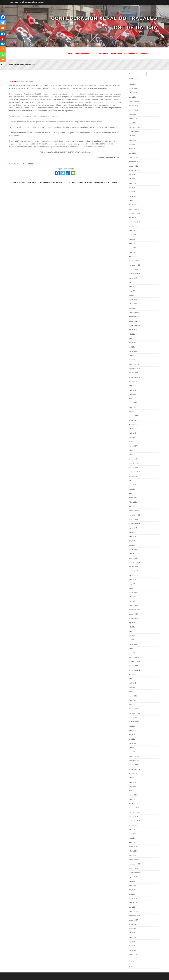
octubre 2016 (133, 468)
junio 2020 (132, 287)
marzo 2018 (133, 403)
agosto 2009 (133, 825)
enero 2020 (133, 308)
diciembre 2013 (134, 605)
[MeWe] (3, 44)
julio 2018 (132, 386)
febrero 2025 (133, 93)
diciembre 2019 (134, 313)
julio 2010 (132, 778)
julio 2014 (132, 575)
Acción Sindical (102, 54)
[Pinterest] (3, 38)
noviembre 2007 (134, 916)
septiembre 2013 (135, 618)
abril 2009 (132, 842)
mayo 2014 (133, 584)
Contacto (144, 54)
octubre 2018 (133, 373)
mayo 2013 (133, 636)
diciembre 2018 (134, 364)
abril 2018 (132, 399)
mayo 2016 (133, 489)
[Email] (73, 173)
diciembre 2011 (134, 709)
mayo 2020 (133, 291)
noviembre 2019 (134, 317)
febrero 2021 (133, 252)
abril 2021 (132, 244)
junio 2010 (132, 782)
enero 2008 (133, 907)
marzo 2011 (133, 743)
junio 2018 (132, 390)
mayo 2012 (133, 687)
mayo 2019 (133, 343)
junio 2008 (132, 886)
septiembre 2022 (135, 170)
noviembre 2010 (134, 761)
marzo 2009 (133, 847)
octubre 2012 (133, 666)
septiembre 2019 (135, 325)
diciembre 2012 (134, 657)
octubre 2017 (133, 416)
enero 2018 (133, 412)
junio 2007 (132, 937)
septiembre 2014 (135, 571)
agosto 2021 (133, 226)
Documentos (131, 54)
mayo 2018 (133, 394)
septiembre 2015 (135, 524)
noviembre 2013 (134, 610)
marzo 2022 (133, 196)
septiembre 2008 (135, 873)
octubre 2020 (133, 269)
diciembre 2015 (134, 511)
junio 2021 (132, 235)
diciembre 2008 (134, 860)
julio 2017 (132, 429)
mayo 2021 (133, 239)
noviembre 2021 (134, 213)
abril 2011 (132, 739)
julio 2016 (132, 481)
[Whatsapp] (3, 54)
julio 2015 (132, 532)
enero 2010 (133, 804)
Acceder (132, 966)
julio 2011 (132, 726)
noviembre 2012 (134, 662)
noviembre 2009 (134, 812)
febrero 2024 (133, 119)
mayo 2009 (133, 838)
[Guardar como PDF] (17, 163)
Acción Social (116, 54)
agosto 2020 (133, 278)
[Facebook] (58, 173)
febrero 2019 (133, 356)
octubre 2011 (133, 718)
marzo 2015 (133, 550)
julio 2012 (132, 679)
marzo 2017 (133, 446)
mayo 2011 (133, 735)
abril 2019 (132, 347)
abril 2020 (132, 295)
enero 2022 (133, 205)
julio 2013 (132, 627)
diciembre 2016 (134, 459)
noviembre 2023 (134, 127)
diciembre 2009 (134, 808)
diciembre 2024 (134, 101)
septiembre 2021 (135, 222)
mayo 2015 (133, 541)
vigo (32, 82)
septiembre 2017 (135, 420)
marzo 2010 (133, 795)
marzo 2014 (133, 593)
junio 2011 (132, 730)
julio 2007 (132, 933)
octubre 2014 (133, 567)
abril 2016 (132, 494)
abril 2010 (132, 791)
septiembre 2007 (135, 924)
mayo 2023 (133, 145)
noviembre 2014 (134, 562)
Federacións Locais (84, 54)
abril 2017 (132, 442)
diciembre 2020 (134, 261)
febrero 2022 (133, 200)
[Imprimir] (30, 163)
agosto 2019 (133, 330)
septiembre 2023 (135, 132)
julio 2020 (132, 282)
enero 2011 (133, 752)
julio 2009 (132, 830)
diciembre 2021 (134, 209)
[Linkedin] (68, 173)
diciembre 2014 (134, 558)
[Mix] (3, 49)
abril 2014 (132, 588)
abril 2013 (132, 640)
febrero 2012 (133, 700)
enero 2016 (133, 506)
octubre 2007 (133, 920)
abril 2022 (132, 192)
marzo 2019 (133, 351)
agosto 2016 (133, 476)
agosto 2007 (133, 929)
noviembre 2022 (134, 162)
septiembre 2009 (135, 821)
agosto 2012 (133, 674)
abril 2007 (132, 946)
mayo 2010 (133, 786)
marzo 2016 (133, 498)
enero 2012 (133, 705)
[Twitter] (63, 173)
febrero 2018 (133, 407)
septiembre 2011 (135, 722)
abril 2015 (132, 545)
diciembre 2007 (134, 911)
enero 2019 (133, 360)
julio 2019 (132, 334)
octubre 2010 (133, 765)
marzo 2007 (133, 950)
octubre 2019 (133, 321)
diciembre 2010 (134, 756)
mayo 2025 (133, 84)
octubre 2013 (133, 614)
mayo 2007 (133, 942)
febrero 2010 (133, 799)
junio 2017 (132, 433)
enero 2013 (133, 653)
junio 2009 (132, 834)
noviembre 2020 (134, 265)
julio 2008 (132, 881)
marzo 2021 (133, 248)
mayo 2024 (133, 114)
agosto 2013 (133, 623)
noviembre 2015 (134, 515)
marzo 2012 (133, 696)
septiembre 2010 (135, 769)
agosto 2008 (133, 877)
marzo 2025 (133, 88)
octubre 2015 (133, 519)
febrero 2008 (133, 903)
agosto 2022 (133, 175)
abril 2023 (132, 149)
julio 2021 (132, 231)
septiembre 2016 (135, 472)
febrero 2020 (133, 304)
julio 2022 (132, 179)
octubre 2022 (133, 166)
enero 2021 (133, 256)
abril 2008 (132, 894)
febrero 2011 (133, 748)
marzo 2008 (133, 899)
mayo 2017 (133, 437)
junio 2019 (132, 338)
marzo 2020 (133, 300)
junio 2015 (132, 537)
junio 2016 (132, 485)
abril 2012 (132, 692)
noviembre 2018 (134, 369)
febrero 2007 (133, 954)
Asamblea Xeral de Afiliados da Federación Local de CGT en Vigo (95, 183)
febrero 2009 (133, 851)
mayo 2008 (133, 890)
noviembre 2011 (134, 713)
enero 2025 (133, 97)
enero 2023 (133, 153)
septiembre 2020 (135, 274)
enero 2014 (133, 601)
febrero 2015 (133, 554)
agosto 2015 (133, 528)
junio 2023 (132, 140)
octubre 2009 (133, 817)
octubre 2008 (133, 868)
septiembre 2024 (135, 110)
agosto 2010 (133, 773)
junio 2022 (132, 183)
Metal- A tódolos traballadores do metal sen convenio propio (36, 183)
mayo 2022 (133, 188)
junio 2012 (132, 683)
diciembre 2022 (134, 157)
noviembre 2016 (134, 463)
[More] (3, 60)
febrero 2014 (133, 597)
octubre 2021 (133, 218)
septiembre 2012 (135, 670)
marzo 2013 (133, 644)
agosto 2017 (133, 425)
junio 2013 (132, 631)
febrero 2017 (133, 450)
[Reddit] (3, 28)
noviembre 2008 (134, 864)
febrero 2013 (133, 649)
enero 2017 (133, 455)
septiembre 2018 (135, 377)
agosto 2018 (133, 381)
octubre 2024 (133, 106)
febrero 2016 (133, 502)
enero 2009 (133, 855)
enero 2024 (133, 123)
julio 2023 (132, 136)
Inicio (70, 54)
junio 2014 (132, 580)
